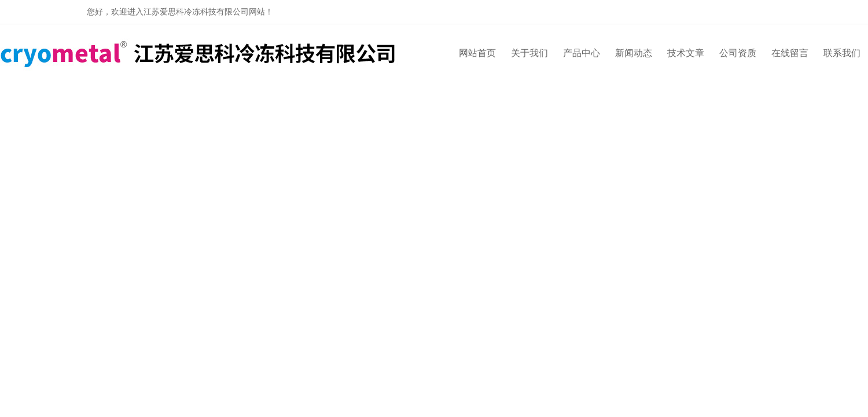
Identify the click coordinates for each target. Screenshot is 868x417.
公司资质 (738, 53)
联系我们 (842, 53)
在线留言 (790, 53)
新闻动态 (634, 53)
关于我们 (529, 53)
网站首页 (477, 53)
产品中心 (582, 53)
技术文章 (686, 53)
